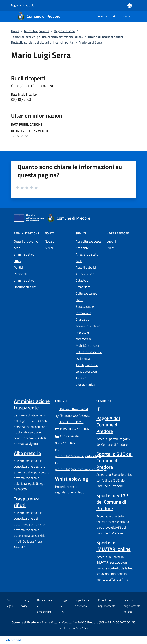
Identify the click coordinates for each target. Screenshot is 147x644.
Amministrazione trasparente (32, 404)
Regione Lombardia (23, 5)
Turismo (81, 378)
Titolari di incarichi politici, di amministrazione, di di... (47, 37)
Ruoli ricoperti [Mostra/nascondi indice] (12, 640)
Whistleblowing (71, 479)
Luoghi (111, 241)
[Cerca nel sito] (134, 16)
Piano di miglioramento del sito (132, 606)
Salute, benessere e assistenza (89, 355)
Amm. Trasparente (37, 31)
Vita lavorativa (85, 385)
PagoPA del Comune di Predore (108, 425)
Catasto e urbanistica (83, 284)
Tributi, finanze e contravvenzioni (87, 368)
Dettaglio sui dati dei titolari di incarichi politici (43, 42)
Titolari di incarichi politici (105, 37)
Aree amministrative (24, 251)
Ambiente (82, 248)
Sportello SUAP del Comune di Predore (112, 502)
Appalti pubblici (86, 267)
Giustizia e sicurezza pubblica (88, 323)
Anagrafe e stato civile (87, 258)
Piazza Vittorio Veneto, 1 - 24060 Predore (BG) (73, 409)
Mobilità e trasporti (88, 346)
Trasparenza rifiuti (27, 502)
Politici (18, 267)
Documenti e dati (26, 287)
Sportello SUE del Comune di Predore (114, 460)
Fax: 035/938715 (69, 422)
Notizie (50, 241)
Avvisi (49, 248)
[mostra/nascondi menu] (7, 16)
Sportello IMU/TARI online (113, 546)
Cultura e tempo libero (87, 297)
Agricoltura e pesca (89, 241)
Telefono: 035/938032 (73, 416)
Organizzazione (64, 31)
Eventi (111, 248)
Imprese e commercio (83, 336)
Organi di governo (26, 241)
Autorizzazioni (85, 274)
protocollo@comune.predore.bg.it (73, 453)
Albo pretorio (27, 453)
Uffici (17, 261)
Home (15, 31)
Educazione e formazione (85, 310)
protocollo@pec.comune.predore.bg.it (73, 466)
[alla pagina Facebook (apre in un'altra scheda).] (113, 16)
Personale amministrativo (24, 277)
